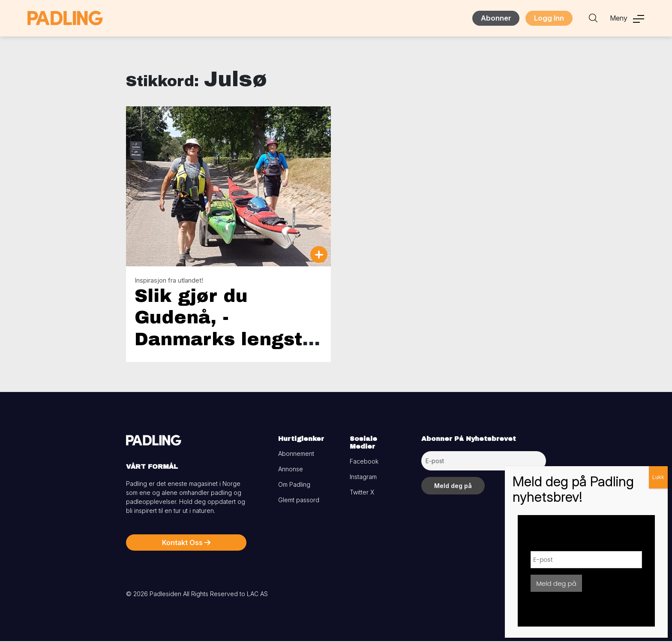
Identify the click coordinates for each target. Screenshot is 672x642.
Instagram (363, 478)
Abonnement (296, 454)
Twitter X (362, 493)
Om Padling (294, 485)
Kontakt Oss (186, 543)
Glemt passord (299, 501)
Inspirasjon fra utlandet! (169, 281)
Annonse (291, 470)
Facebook (364, 462)
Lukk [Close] (658, 477)
